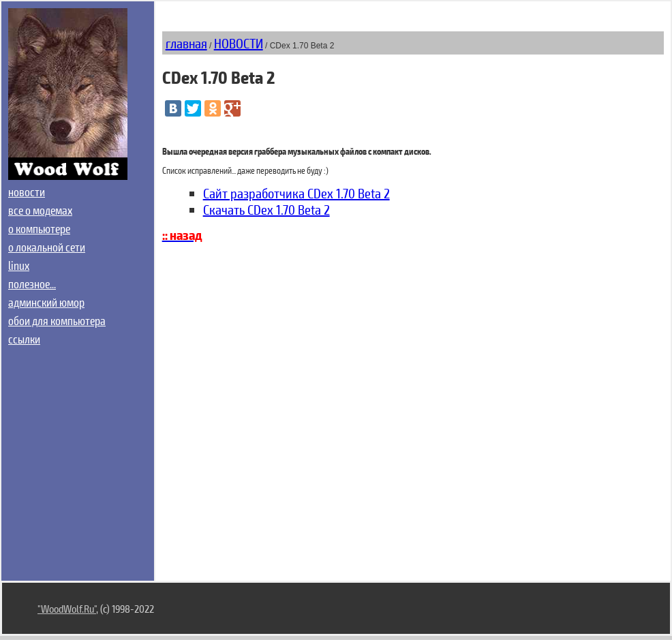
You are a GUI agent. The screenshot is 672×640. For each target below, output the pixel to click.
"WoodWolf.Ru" (67, 608)
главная (186, 43)
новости (27, 192)
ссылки (24, 339)
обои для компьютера (57, 320)
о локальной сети (47, 247)
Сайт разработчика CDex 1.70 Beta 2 (296, 193)
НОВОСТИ (239, 43)
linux (19, 265)
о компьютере (39, 228)
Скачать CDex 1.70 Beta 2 (266, 209)
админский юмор (46, 302)
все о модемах (40, 210)
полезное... (32, 284)
